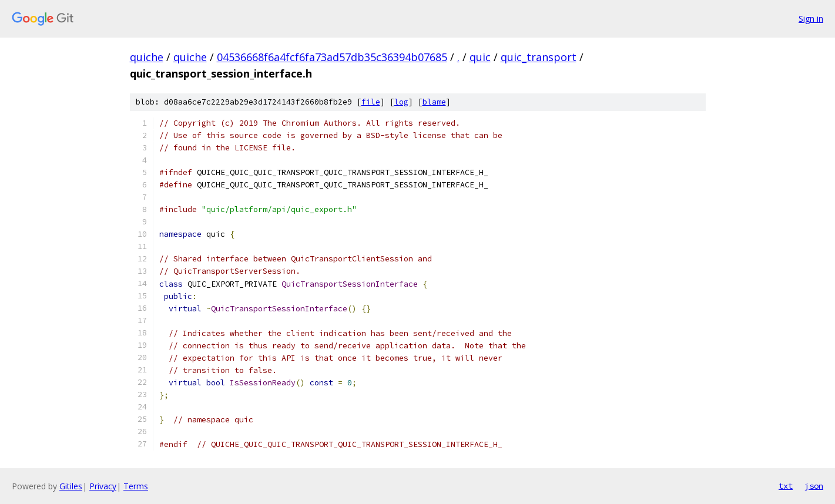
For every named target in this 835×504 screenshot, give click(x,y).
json (814, 486)
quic (480, 57)
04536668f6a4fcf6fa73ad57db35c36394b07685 (332, 57)
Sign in (811, 19)
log (401, 102)
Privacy (103, 486)
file (371, 102)
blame (434, 102)
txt (786, 486)
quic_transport (539, 57)
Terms (136, 486)
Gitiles (71, 486)
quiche (147, 57)
